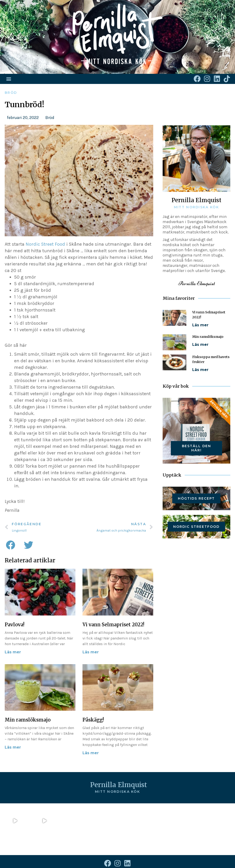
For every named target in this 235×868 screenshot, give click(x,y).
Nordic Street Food (45, 244)
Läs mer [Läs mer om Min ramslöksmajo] (13, 747)
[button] (9, 79)
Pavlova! (15, 625)
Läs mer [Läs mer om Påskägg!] (91, 753)
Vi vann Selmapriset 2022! (113, 625)
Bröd (11, 93)
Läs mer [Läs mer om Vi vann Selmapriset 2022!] (91, 652)
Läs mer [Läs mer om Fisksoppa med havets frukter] (200, 370)
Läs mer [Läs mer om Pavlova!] (13, 652)
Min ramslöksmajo (28, 720)
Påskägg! (93, 720)
